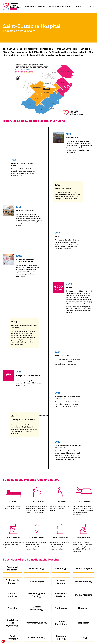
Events (69, 7)
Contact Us (78, 7)
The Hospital (41, 7)
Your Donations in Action (56, 7)
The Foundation (29, 7)
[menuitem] (94, 7)
